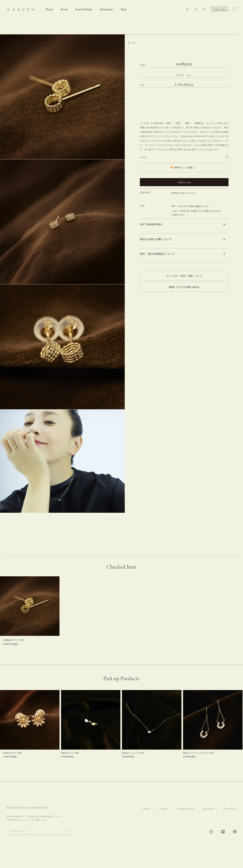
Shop (124, 10)
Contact (146, 812)
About (64, 10)
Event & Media (84, 10)
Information (106, 10)
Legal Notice (208, 812)
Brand (49, 10)
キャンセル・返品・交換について (184, 276)
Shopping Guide (185, 812)
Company (164, 812)
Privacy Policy (230, 812)
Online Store (220, 9)
